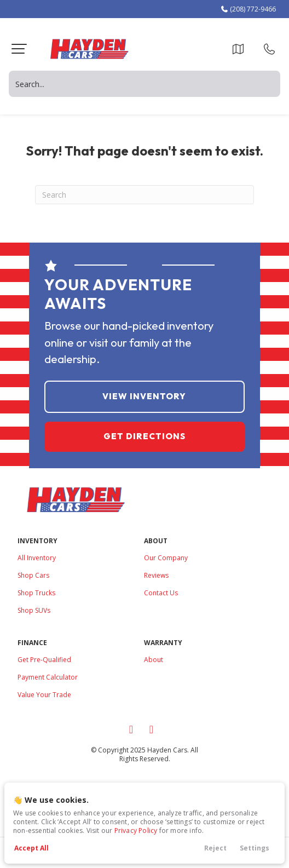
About (154, 660)
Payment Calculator (48, 677)
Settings (255, 848)
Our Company (166, 558)
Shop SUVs (34, 610)
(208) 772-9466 (248, 9)
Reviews (156, 575)
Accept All (31, 848)
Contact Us (161, 593)
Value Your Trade (44, 695)
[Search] (144, 195)
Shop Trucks (36, 593)
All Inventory (37, 558)
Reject (215, 848)
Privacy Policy (136, 830)
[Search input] (144, 84)
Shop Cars (33, 575)
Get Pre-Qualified (44, 660)
